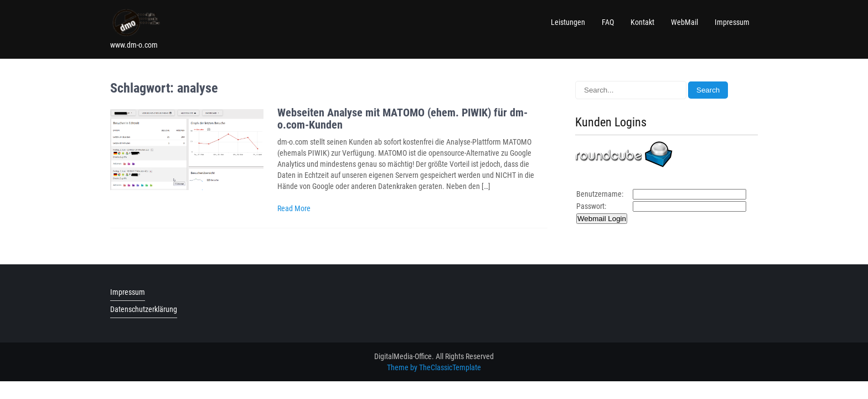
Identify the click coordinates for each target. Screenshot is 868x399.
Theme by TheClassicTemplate (434, 367)
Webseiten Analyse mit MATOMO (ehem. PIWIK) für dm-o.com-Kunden (402, 119)
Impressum (732, 22)
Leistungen (568, 22)
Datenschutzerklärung (144, 309)
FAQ (608, 22)
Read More (294, 208)
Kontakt (642, 22)
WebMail (684, 22)
